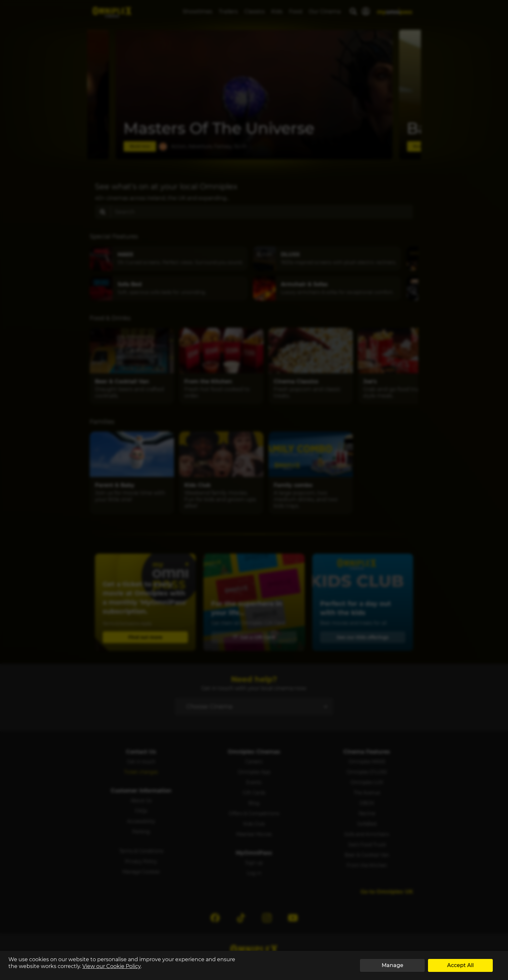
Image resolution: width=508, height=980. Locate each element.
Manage (393, 965)
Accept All (460, 965)
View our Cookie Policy (111, 966)
